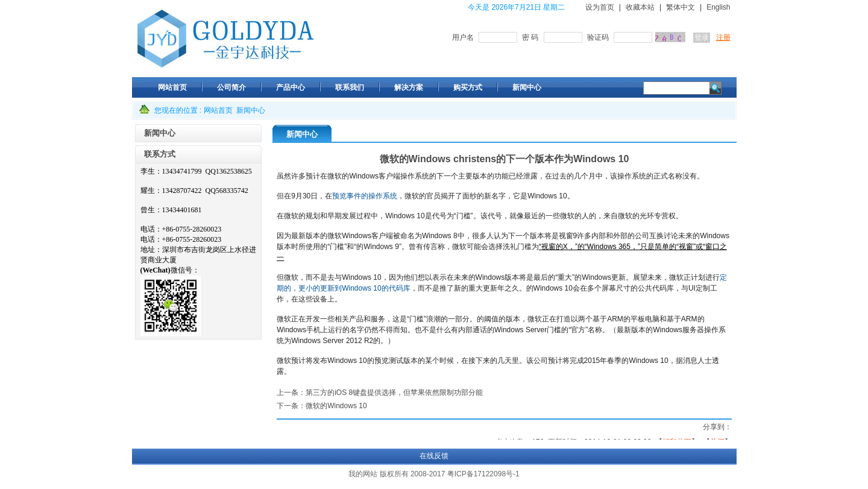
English (718, 7)
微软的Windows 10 (336, 406)
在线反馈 (434, 456)
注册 (723, 37)
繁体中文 (681, 7)
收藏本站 (640, 7)
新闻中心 (251, 110)
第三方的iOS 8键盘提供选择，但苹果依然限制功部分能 (394, 393)
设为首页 (600, 7)
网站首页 (218, 110)
